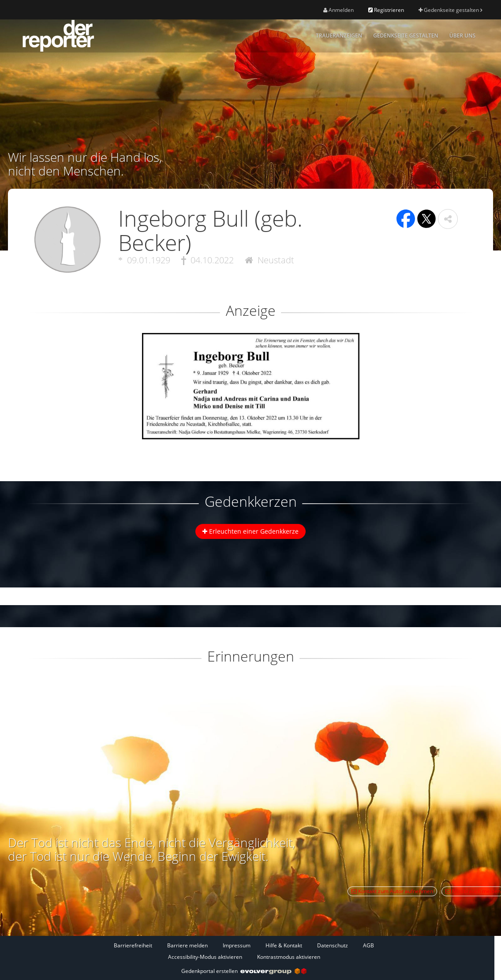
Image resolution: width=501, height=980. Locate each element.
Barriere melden (187, 945)
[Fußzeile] (244, 951)
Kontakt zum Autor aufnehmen (392, 891)
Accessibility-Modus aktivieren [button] (205, 957)
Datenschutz (333, 945)
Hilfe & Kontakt (284, 945)
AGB (368, 945)
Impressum (237, 945)
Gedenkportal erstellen (244, 971)
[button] (448, 219)
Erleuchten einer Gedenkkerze (250, 531)
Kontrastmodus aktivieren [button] (289, 957)
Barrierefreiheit (133, 945)
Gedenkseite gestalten (450, 10)
